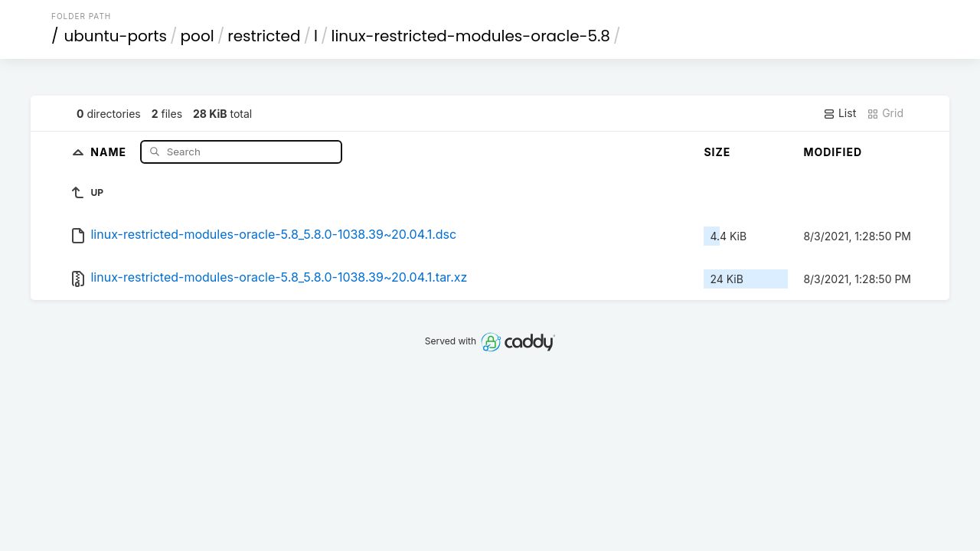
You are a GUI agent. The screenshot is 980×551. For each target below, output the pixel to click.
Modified (833, 152)
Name (110, 151)
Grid (885, 113)
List (840, 113)
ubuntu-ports (116, 36)
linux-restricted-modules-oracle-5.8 (470, 36)
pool (198, 36)
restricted (264, 36)
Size (717, 152)
